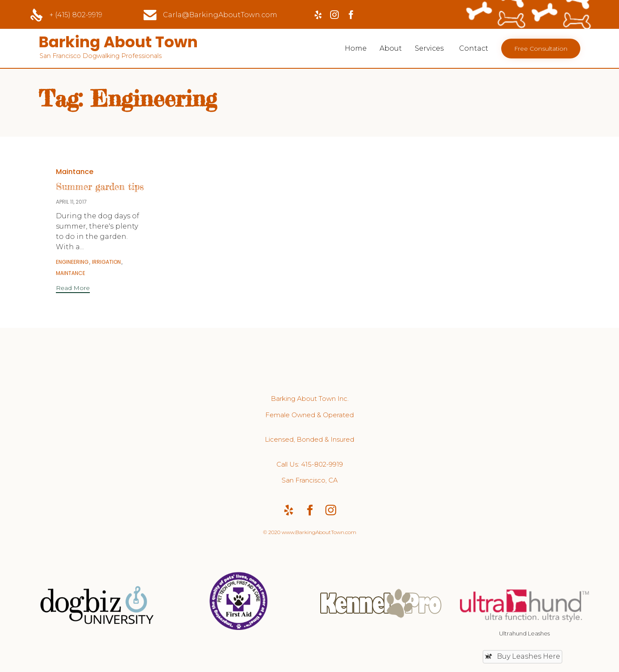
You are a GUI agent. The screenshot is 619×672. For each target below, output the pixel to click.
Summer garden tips (100, 186)
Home (356, 48)
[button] (541, 49)
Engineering (72, 262)
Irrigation (106, 262)
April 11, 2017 (71, 202)
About (391, 48)
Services (429, 48)
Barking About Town (119, 42)
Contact (474, 48)
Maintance (75, 172)
